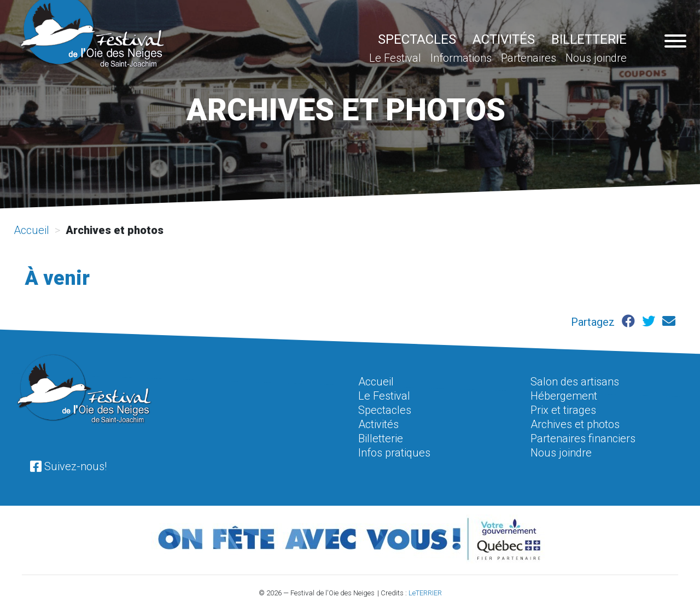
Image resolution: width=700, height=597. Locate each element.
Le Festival (395, 58)
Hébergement (564, 396)
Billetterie (589, 39)
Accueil (31, 230)
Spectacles (417, 39)
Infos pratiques (394, 453)
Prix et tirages (563, 410)
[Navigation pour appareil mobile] (675, 42)
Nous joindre (596, 58)
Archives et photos (575, 424)
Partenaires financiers (583, 438)
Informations (461, 58)
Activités (504, 39)
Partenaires (529, 58)
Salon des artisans (575, 382)
